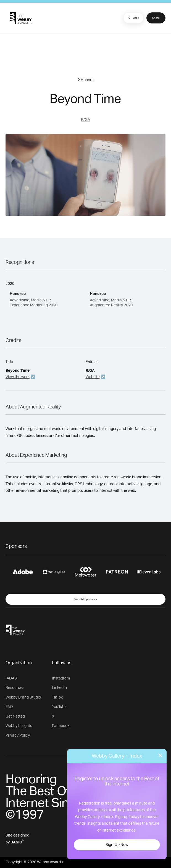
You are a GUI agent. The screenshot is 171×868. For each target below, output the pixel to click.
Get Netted (15, 716)
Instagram (61, 678)
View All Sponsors (85, 599)
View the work (18, 377)
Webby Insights (19, 726)
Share (156, 18)
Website (93, 377)
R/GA (85, 120)
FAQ (9, 707)
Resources (15, 688)
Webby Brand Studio (23, 697)
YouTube (59, 707)
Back (133, 18)
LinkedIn (59, 688)
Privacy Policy (18, 736)
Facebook (61, 726)
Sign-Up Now (117, 845)
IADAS (11, 678)
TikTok (57, 697)
